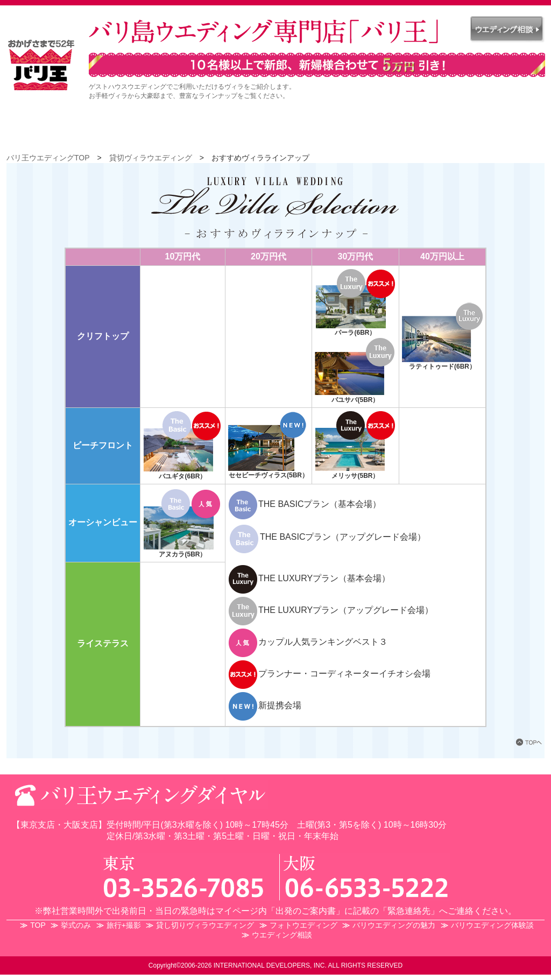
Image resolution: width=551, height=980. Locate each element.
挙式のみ (69, 925)
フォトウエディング (297, 925)
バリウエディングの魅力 (387, 925)
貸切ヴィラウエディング (151, 158)
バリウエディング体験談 (486, 925)
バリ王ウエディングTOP (48, 158)
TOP (31, 925)
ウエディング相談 (275, 935)
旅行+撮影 (117, 925)
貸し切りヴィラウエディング (199, 925)
